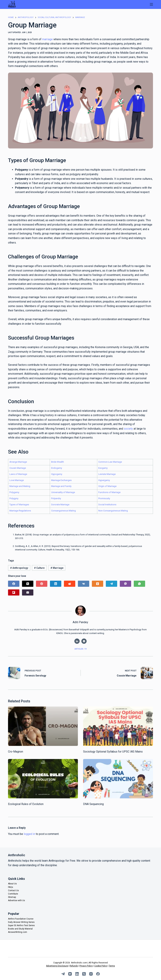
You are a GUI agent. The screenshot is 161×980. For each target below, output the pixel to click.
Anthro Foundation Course (21, 919)
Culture (39, 568)
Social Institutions (107, 505)
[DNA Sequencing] (118, 779)
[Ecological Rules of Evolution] (43, 779)
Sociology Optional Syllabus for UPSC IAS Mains (113, 752)
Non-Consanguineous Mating (113, 511)
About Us (12, 884)
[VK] (84, 584)
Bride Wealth (58, 462)
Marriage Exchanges (61, 480)
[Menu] (151, 4)
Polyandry (56, 498)
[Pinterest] (42, 584)
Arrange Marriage (18, 462)
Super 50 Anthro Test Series (21, 925)
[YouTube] (70, 974)
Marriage (57, 568)
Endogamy (57, 468)
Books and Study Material (20, 929)
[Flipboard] (14, 592)
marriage (47, 39)
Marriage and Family (61, 486)
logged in (29, 834)
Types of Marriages (19, 505)
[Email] (28, 592)
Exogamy (103, 468)
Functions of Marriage (109, 492)
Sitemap (12, 897)
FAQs (11, 887)
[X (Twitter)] (28, 584)
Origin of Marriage (107, 486)
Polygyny (14, 498)
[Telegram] (111, 584)
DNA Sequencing (93, 804)
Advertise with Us (17, 900)
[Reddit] (70, 584)
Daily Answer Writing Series (21, 922)
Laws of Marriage (18, 474)
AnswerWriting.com (18, 932)
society (128, 429)
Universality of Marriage (63, 492)
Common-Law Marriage (110, 462)
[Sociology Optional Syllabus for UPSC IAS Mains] (118, 726)
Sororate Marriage (60, 505)
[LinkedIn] (56, 584)
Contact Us (13, 890)
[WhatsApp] (139, 584)
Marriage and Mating (20, 486)
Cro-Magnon (16, 752)
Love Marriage (17, 480)
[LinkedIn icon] (77, 641)
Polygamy (14, 492)
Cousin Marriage (18, 468)
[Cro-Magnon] (43, 726)
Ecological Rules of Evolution (26, 804)
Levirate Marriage (107, 474)
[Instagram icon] (84, 641)
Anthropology (19, 568)
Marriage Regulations (20, 511)
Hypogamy (57, 474)
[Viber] (125, 584)
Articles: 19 (80, 649)
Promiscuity (104, 498)
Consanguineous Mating (63, 511)
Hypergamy (104, 480)
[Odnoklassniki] (98, 584)
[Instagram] (91, 974)
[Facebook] (14, 584)
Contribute (13, 894)
